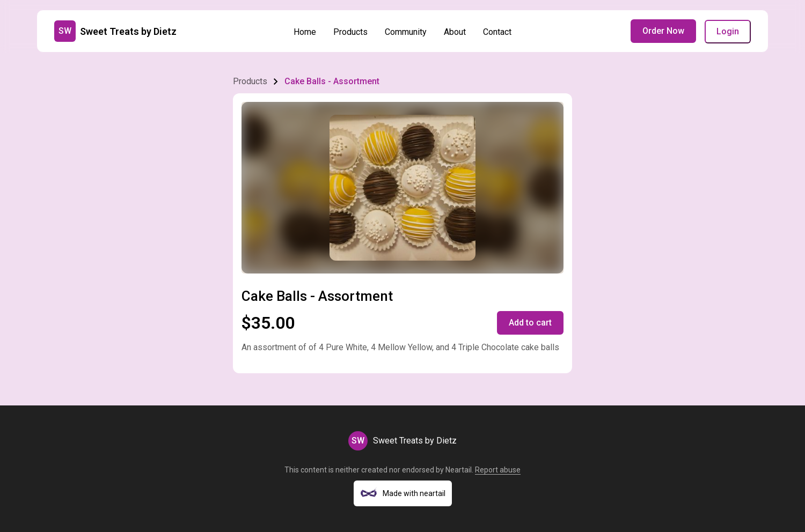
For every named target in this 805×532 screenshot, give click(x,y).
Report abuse (498, 470)
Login (728, 31)
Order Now (663, 31)
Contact (497, 32)
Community (406, 32)
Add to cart (530, 323)
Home (305, 32)
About (455, 32)
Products (350, 32)
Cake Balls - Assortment (332, 81)
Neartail (459, 470)
